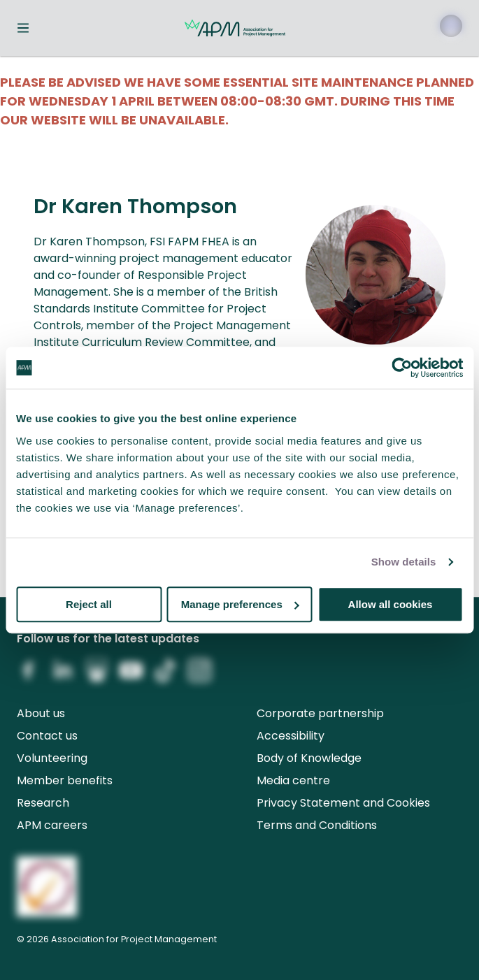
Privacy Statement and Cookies (343, 803)
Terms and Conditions (317, 825)
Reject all (89, 604)
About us (41, 713)
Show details (404, 562)
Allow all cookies (391, 604)
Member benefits (65, 780)
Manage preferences (240, 604)
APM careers (52, 825)
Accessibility (291, 736)
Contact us (47, 736)
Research (43, 803)
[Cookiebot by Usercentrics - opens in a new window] (402, 368)
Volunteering (52, 758)
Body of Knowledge (309, 758)
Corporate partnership (320, 713)
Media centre (293, 780)
